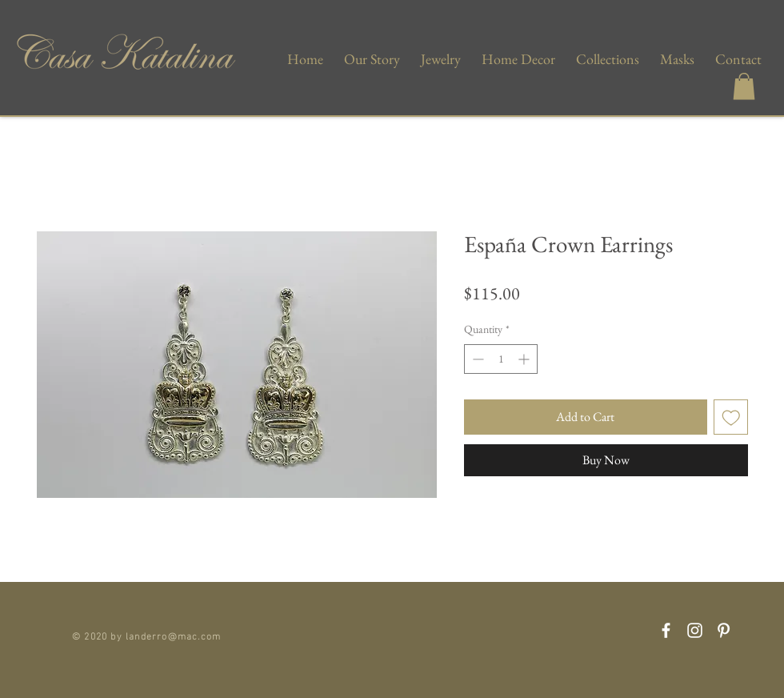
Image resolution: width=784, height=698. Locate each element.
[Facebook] (666, 630)
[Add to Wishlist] (731, 417)
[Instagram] (695, 630)
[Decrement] (476, 359)
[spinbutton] (501, 359)
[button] (744, 86)
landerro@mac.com (173, 635)
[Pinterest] (724, 630)
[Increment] (525, 359)
